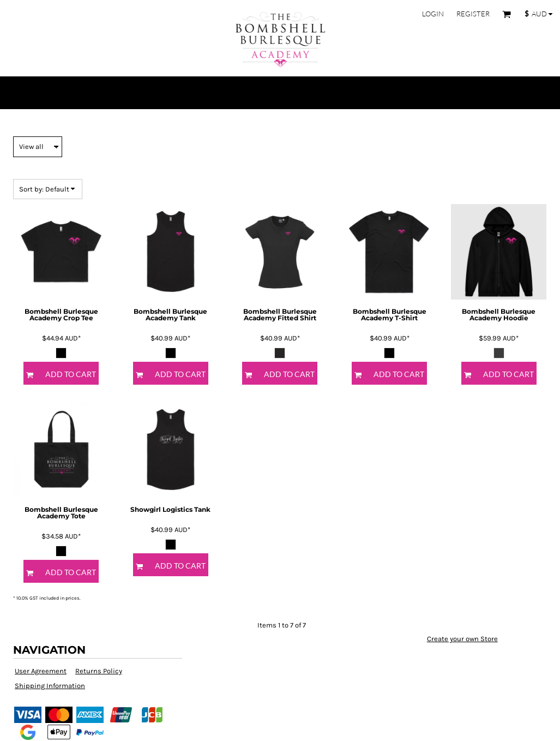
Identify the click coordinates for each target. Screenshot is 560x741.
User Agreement (41, 671)
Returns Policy (99, 671)
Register (473, 14)
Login (433, 14)
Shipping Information (50, 686)
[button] (507, 14)
